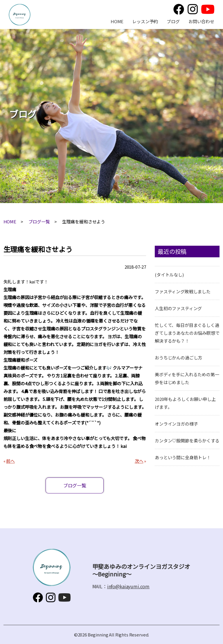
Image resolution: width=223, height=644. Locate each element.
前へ (10, 461)
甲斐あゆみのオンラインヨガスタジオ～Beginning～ (20, 15)
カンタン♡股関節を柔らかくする (187, 441)
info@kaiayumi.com (128, 586)
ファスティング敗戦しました (183, 291)
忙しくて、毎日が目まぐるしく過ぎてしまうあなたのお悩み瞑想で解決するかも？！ (187, 333)
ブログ (173, 21)
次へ (139, 461)
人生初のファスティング (178, 308)
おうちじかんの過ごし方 (178, 358)
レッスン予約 (145, 21)
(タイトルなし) (169, 275)
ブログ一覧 (39, 221)
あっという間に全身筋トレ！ (183, 457)
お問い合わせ (201, 21)
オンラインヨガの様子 (176, 424)
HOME (117, 21)
